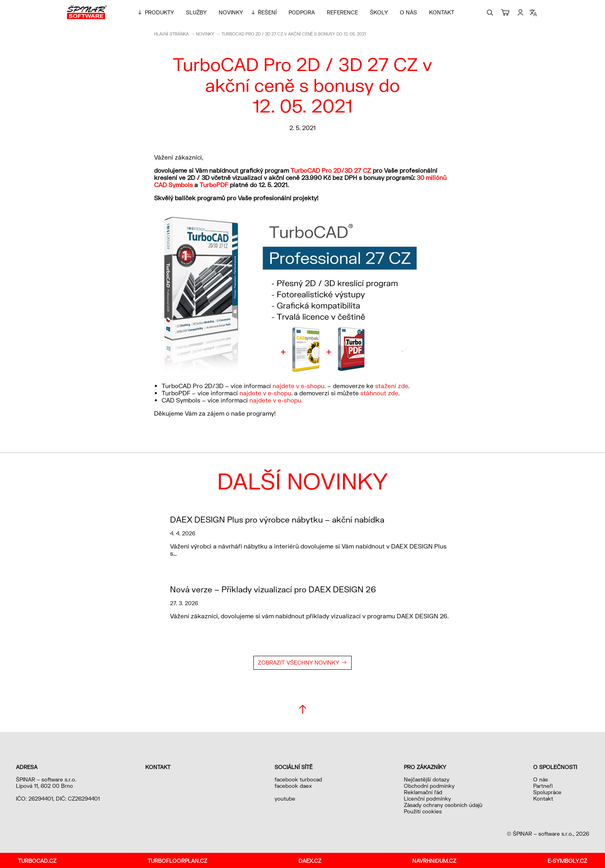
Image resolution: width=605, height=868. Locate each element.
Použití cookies (423, 811)
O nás (408, 12)
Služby (196, 12)
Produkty (159, 12)
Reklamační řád (423, 792)
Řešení (267, 12)
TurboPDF (214, 185)
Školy (379, 12)
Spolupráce (547, 792)
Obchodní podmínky (429, 786)
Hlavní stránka (171, 34)
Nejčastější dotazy (427, 779)
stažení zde (392, 386)
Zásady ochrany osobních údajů (443, 805)
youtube (285, 799)
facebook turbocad (298, 779)
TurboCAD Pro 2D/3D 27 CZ (331, 170)
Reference (342, 12)
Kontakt (442, 12)
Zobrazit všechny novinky (299, 663)
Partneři (543, 786)
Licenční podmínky (427, 799)
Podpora (302, 12)
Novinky (231, 12)
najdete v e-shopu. (299, 386)
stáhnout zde (379, 393)
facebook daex (293, 786)
